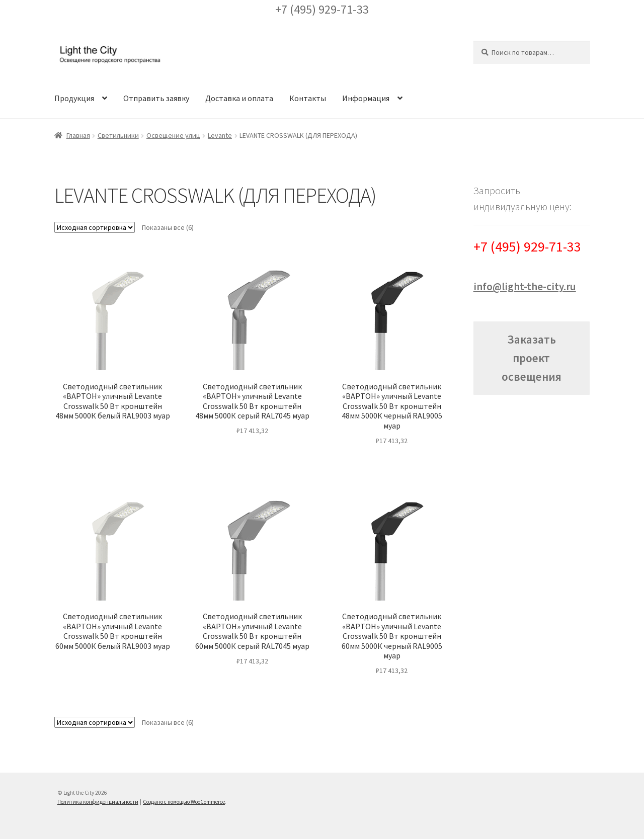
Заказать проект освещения (532, 358)
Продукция (74, 98)
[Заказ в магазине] (95, 227)
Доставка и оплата (239, 98)
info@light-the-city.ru (525, 286)
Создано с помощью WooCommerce (184, 802)
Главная (78, 135)
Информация (366, 98)
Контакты (308, 98)
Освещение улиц (173, 135)
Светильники (118, 135)
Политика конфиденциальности (98, 802)
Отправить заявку (156, 98)
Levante (220, 135)
